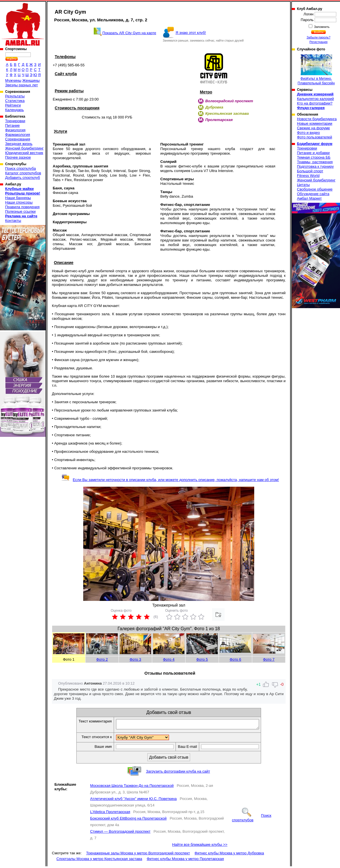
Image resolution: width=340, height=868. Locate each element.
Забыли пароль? (319, 37)
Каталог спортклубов (23, 173)
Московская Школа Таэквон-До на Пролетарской (132, 787)
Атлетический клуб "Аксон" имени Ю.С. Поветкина (133, 800)
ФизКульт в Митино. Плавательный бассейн (316, 70)
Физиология (15, 130)
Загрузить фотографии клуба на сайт (178, 773)
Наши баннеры (18, 198)
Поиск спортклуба (21, 168)
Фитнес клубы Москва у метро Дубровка (229, 855)
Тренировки (15, 121)
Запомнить (321, 27)
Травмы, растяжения (315, 162)
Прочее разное (18, 157)
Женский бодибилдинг (24, 148)
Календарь (15, 110)
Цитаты (303, 185)
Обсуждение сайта (313, 194)
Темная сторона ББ (314, 157)
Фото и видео (309, 133)
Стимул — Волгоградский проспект (120, 833)
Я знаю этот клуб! (191, 33)
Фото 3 (136, 659)
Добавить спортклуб (23, 178)
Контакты (13, 221)
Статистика (15, 101)
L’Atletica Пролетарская (110, 813)
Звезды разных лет (22, 85)
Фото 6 (236, 659)
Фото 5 (202, 659)
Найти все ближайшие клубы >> (200, 846)
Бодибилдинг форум (315, 144)
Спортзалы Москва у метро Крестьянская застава (99, 860)
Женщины (31, 80)
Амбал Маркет (309, 198)
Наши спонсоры (19, 202)
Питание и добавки (313, 153)
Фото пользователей (314, 137)
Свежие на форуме (313, 128)
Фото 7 (269, 659)
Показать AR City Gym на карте (129, 33)
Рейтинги (13, 105)
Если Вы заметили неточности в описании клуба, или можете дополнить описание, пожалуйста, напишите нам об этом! (170, 480)
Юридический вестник (24, 153)
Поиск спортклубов (252, 819)
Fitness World (308, 176)
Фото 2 (102, 659)
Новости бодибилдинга (317, 119)
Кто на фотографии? (315, 103)
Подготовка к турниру (315, 166)
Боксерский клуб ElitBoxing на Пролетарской (128, 820)
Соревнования (18, 139)
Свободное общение (315, 189)
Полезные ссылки (20, 211)
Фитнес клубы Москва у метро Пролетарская (185, 860)
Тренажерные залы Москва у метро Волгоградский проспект (138, 855)
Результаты (15, 96)
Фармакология (18, 135)
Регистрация (318, 42)
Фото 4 (169, 659)
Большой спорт (310, 171)
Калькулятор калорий (315, 99)
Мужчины (13, 80)
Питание (12, 125)
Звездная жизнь (19, 144)
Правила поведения (22, 207)
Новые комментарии (315, 123)
